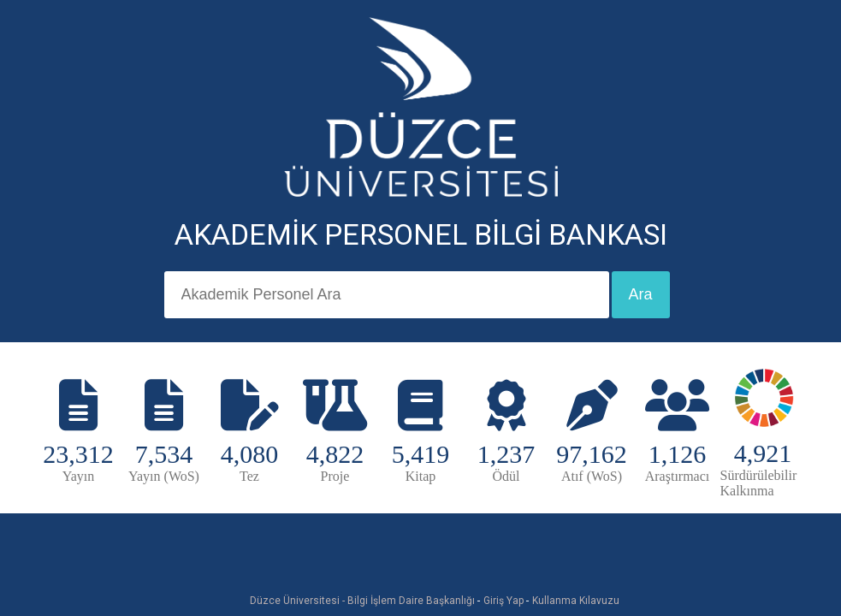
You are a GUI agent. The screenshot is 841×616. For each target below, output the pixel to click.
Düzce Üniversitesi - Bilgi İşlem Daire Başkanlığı (362, 601)
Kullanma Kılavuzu (576, 601)
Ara (641, 294)
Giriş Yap (503, 601)
